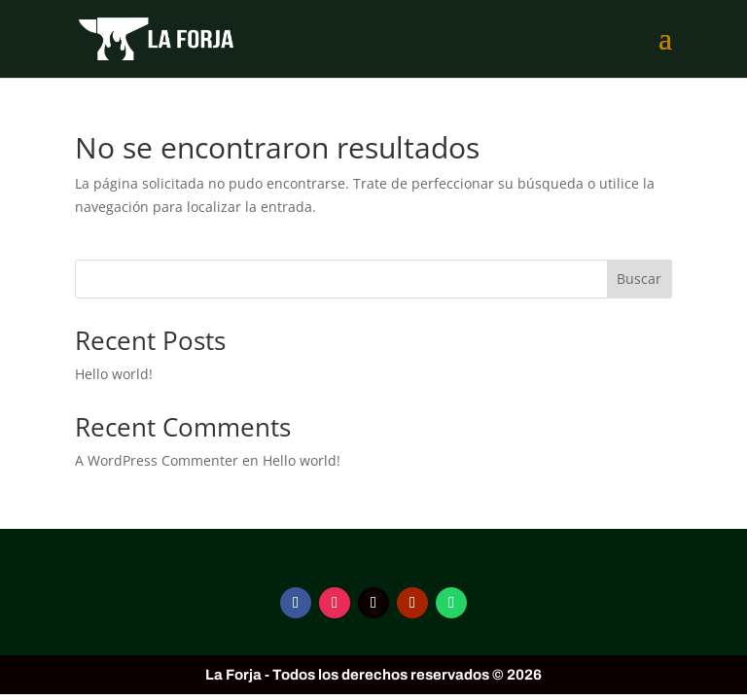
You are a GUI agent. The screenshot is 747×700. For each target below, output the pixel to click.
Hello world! (114, 374)
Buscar (639, 279)
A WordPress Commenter (157, 460)
